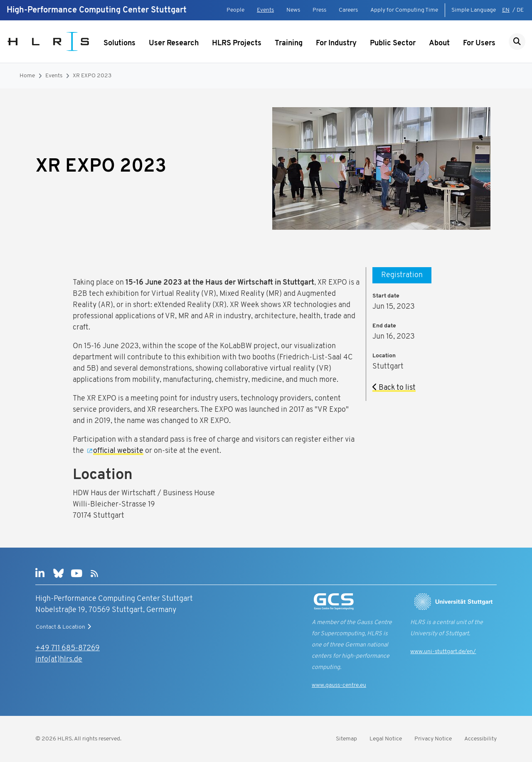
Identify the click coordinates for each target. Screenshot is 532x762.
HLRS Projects (237, 43)
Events (265, 10)
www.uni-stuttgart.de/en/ (443, 652)
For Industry (336, 43)
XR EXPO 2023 (92, 76)
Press (319, 10)
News (293, 10)
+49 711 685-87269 (68, 648)
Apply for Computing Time (404, 10)
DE (520, 10)
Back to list (394, 388)
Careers (348, 10)
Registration (402, 275)
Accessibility (480, 739)
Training (289, 43)
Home (27, 76)
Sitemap (346, 739)
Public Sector (393, 43)
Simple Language (474, 10)
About (439, 43)
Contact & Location (64, 627)
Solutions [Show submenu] (119, 43)
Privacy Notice (433, 739)
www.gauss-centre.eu (339, 685)
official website (118, 451)
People (235, 10)
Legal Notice (386, 739)
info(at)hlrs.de (59, 660)
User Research (174, 43)
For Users (479, 43)
